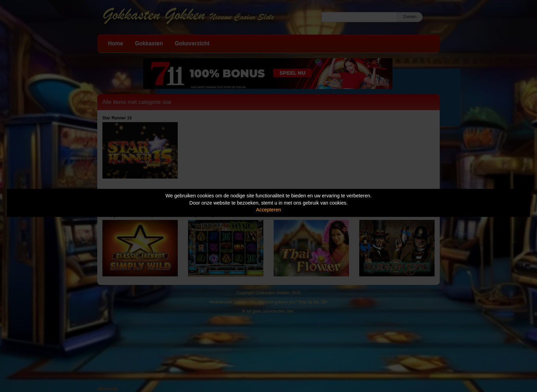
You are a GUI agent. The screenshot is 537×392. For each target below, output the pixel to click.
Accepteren (269, 210)
